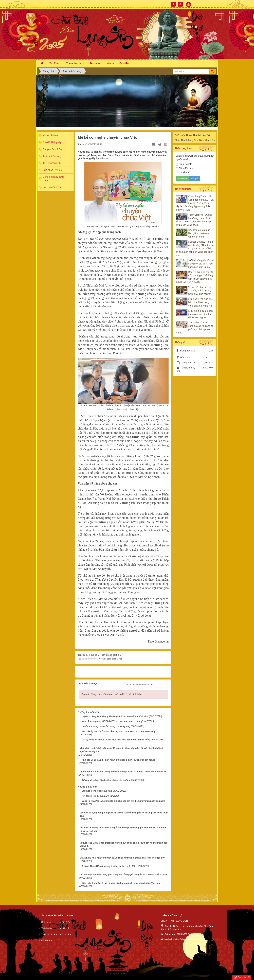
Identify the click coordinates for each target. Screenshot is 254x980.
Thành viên (47, 928)
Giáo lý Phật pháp (52, 142)
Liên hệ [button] (110, 63)
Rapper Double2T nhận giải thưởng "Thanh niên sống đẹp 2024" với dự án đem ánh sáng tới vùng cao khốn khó (195, 248)
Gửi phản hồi (242, 977)
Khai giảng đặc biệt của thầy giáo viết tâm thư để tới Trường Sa (201, 314)
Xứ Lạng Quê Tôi (52, 187)
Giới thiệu (46, 922)
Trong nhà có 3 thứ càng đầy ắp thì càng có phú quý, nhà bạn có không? (195, 328)
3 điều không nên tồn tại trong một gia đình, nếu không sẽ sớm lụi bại (201, 264)
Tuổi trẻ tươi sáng (52, 156)
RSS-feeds (47, 940)
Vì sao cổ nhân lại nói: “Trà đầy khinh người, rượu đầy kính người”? (200, 291)
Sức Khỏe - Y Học (52, 170)
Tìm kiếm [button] (95, 63)
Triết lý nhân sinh (52, 163)
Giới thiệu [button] (127, 64)
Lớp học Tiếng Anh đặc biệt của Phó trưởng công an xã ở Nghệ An (201, 302)
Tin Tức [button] (55, 64)
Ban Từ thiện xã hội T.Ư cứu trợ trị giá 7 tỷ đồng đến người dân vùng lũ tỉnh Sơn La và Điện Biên (195, 277)
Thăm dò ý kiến (49, 934)
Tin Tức (66, 922)
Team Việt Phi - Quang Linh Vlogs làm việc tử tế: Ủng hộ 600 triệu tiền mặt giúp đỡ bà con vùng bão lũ (194, 220)
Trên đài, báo (184, 168)
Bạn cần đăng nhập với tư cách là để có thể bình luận (112, 694)
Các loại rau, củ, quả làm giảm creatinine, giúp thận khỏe (199, 233)
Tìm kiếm (67, 934)
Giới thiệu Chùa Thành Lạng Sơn (193, 135)
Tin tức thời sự (50, 135)
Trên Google (184, 164)
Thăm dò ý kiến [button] (75, 63)
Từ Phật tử (183, 173)
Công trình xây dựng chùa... (53, 179)
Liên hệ (66, 928)
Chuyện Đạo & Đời (53, 149)
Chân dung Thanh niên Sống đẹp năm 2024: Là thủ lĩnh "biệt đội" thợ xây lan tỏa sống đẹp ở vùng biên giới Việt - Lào (195, 203)
